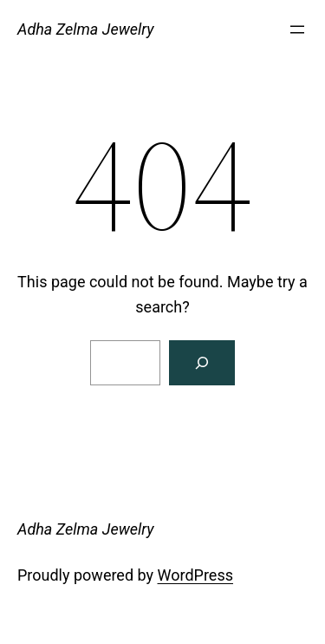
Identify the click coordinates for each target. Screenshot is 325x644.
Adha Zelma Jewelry (86, 29)
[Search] (202, 363)
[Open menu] (297, 30)
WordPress (195, 575)
